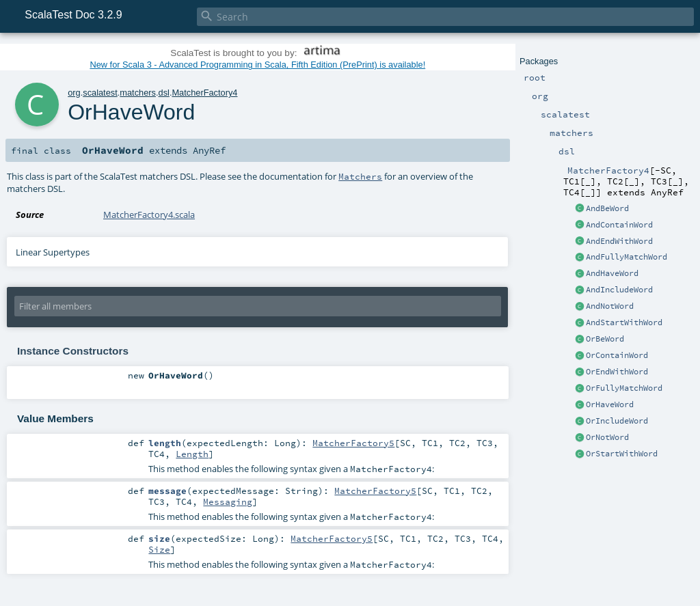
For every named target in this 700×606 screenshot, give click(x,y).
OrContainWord (617, 355)
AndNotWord (610, 306)
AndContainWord (619, 225)
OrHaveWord (610, 404)
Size (159, 549)
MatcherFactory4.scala (149, 215)
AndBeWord (607, 208)
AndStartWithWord (624, 322)
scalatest (100, 93)
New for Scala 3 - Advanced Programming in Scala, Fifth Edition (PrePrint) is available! (257, 65)
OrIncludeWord (617, 421)
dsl (164, 93)
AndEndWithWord (619, 241)
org (74, 93)
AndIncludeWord (619, 290)
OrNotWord (607, 437)
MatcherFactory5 (353, 443)
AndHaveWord (612, 273)
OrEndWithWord (617, 372)
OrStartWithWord (622, 454)
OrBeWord (605, 339)
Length (192, 454)
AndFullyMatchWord (627, 257)
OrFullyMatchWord (624, 388)
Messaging (228, 501)
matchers (138, 93)
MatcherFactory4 (204, 93)
